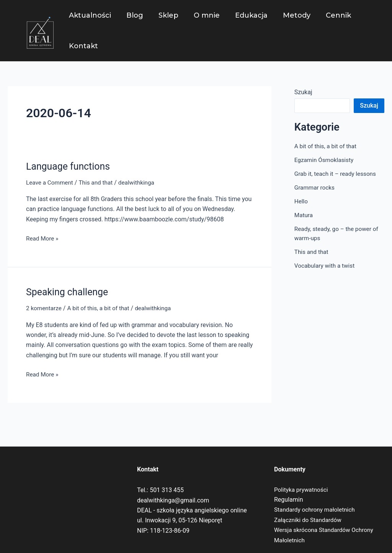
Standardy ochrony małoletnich (316, 510)
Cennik (328, 15)
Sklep (165, 15)
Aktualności (89, 15)
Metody (288, 15)
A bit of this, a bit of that (101, 308)
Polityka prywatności (302, 490)
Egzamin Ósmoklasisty (325, 160)
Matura (304, 215)
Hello (301, 201)
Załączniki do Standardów (309, 520)
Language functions (70, 166)
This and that (99, 182)
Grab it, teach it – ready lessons (337, 174)
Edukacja (244, 15)
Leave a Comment (51, 182)
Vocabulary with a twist (326, 266)
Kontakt (83, 46)
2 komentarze (45, 308)
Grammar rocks (315, 187)
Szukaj (303, 92)
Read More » (43, 238)
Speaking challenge (69, 292)
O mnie (201, 15)
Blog (132, 15)
